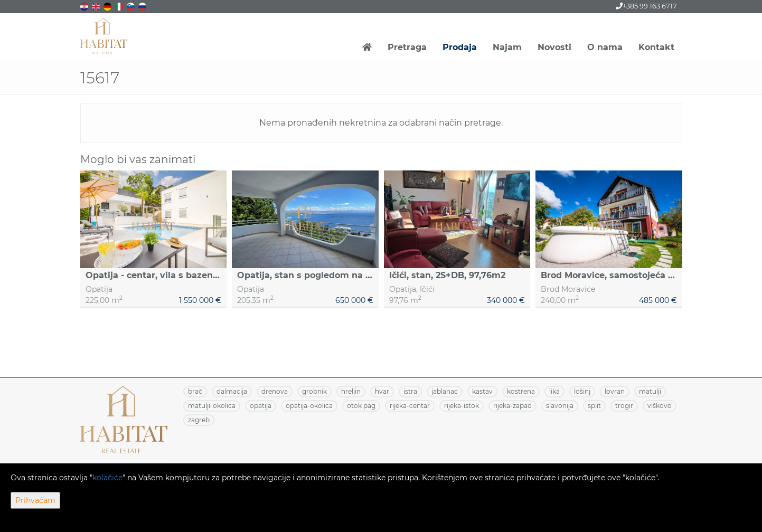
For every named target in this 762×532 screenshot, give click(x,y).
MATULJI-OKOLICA (212, 406)
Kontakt (656, 47)
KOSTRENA (521, 391)
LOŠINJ (582, 391)
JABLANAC (445, 391)
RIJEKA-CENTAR (410, 406)
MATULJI (650, 391)
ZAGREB (199, 420)
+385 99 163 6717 (646, 6)
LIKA (554, 391)
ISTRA (410, 391)
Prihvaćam (35, 500)
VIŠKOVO (660, 406)
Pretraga (407, 47)
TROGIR (624, 406)
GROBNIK (314, 391)
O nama (605, 47)
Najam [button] (507, 47)
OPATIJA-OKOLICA (309, 406)
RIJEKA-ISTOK (462, 406)
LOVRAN (615, 391)
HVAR (382, 391)
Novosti (554, 47)
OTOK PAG (361, 406)
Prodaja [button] (460, 47)
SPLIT (594, 406)
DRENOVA (275, 391)
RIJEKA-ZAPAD (512, 406)
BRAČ (195, 391)
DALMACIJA (232, 391)
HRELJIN (351, 391)
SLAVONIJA (560, 406)
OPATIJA (261, 406)
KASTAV (482, 391)
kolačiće (107, 478)
